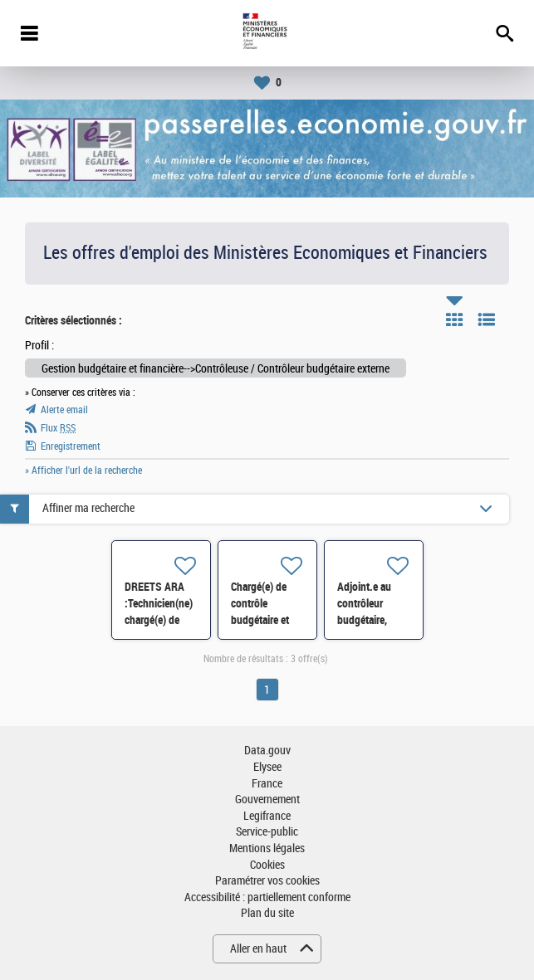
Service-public (267, 832)
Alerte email (64, 410)
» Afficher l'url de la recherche (83, 470)
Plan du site (267, 913)
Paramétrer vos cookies (267, 881)
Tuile (454, 319)
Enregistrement (71, 446)
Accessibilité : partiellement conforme (267, 897)
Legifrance (267, 816)
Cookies (267, 865)
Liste (487, 319)
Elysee (267, 767)
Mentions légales (267, 848)
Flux (58, 428)
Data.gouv (267, 751)
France (267, 784)
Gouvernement (267, 800)
